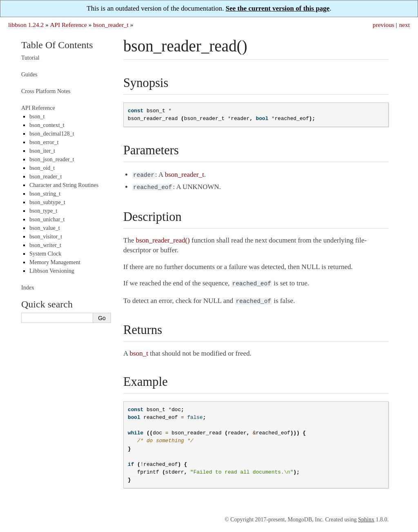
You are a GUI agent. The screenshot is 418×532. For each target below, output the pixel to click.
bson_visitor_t (46, 237)
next (405, 25)
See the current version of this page (278, 8)
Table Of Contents (57, 45)
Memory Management (55, 262)
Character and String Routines (64, 185)
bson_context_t (47, 125)
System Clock (45, 254)
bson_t (37, 117)
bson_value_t (45, 228)
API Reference (68, 25)
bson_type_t (43, 211)
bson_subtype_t (47, 202)
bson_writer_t (45, 245)
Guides (29, 75)
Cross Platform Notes (46, 91)
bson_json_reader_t (52, 159)
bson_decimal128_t (52, 134)
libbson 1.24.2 (26, 25)
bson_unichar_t (47, 219)
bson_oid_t (42, 168)
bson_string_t (45, 194)
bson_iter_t (42, 151)
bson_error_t (44, 142)
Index (28, 288)
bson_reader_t (111, 25)
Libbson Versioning (52, 271)
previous (384, 25)
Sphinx (366, 516)
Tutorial (30, 58)
